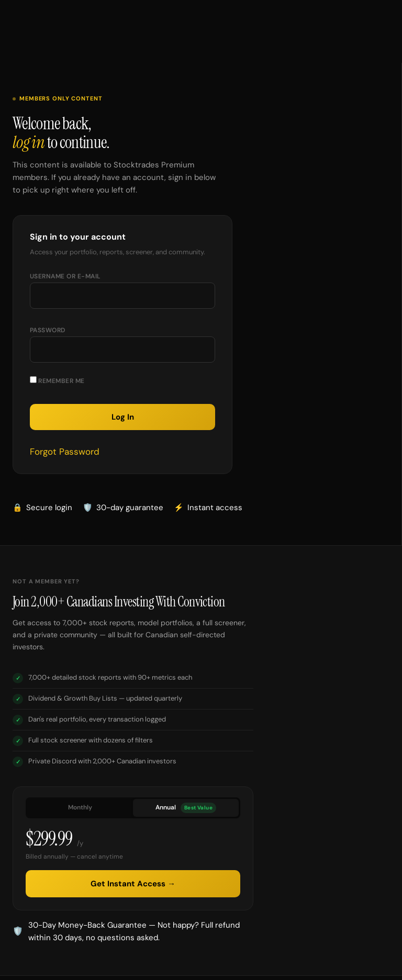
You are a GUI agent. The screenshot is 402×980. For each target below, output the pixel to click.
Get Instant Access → (133, 884)
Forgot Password (65, 452)
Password (48, 330)
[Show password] (197, 354)
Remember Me (57, 381)
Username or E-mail (65, 276)
